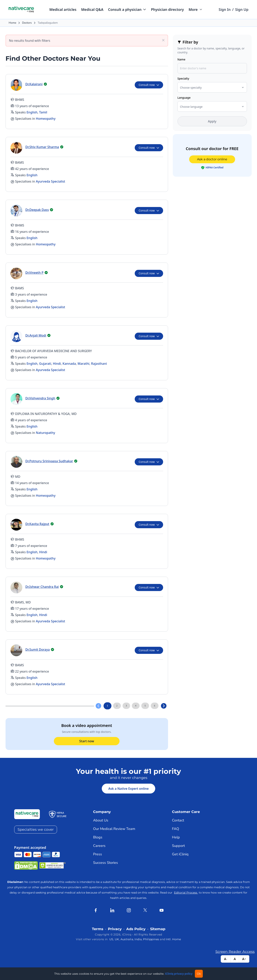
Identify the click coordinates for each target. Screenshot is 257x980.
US (111, 939)
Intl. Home (173, 939)
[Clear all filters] (163, 40)
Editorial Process (186, 893)
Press (98, 854)
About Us (101, 820)
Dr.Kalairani (34, 84)
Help (176, 837)
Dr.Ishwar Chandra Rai (42, 587)
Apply (212, 121)
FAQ (176, 829)
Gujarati (45, 364)
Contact (178, 820)
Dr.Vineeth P (35, 273)
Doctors (27, 23)
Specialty (183, 78)
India (138, 939)
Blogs (98, 837)
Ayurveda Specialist (50, 181)
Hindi (57, 364)
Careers (99, 846)
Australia (127, 939)
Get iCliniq (180, 854)
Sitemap (158, 929)
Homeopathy (46, 119)
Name (181, 59)
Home (12, 23)
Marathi (83, 364)
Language (184, 98)
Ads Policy (136, 929)
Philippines (151, 939)
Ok (199, 974)
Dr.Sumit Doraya (38, 650)
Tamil (43, 112)
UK (117, 939)
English (32, 112)
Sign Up (242, 9)
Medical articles (63, 9)
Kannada (69, 364)
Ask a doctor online (212, 159)
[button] (127, 9)
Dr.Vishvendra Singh (40, 398)
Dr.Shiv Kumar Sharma (42, 147)
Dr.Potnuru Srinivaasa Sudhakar (49, 461)
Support (178, 846)
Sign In (225, 9)
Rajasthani (99, 364)
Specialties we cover (36, 830)
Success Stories (106, 863)
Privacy (115, 929)
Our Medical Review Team (114, 829)
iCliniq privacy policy (179, 974)
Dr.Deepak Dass (37, 210)
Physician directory (167, 9)
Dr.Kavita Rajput (37, 524)
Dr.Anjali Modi (36, 335)
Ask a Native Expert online (128, 789)
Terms (98, 929)
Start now (87, 741)
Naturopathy (46, 433)
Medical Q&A (92, 9)
